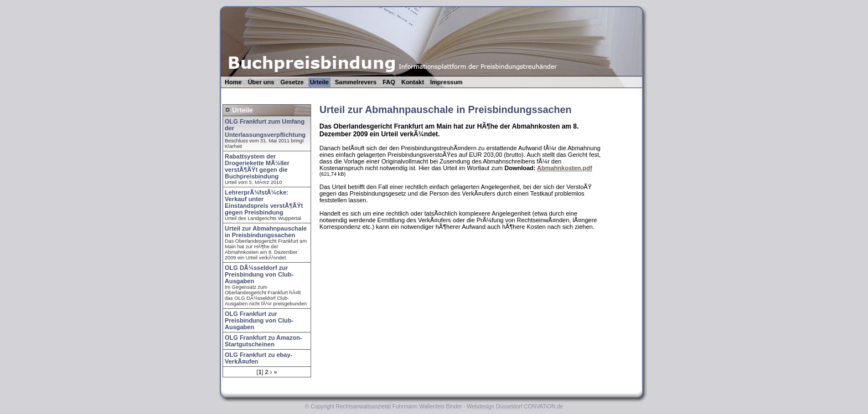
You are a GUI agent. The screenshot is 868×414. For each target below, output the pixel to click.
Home (233, 82)
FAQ (389, 82)
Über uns (261, 82)
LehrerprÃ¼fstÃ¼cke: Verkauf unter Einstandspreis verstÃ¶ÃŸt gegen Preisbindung (264, 202)
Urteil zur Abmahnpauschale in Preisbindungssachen (266, 232)
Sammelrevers (356, 82)
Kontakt (413, 82)
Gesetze (292, 82)
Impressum (446, 82)
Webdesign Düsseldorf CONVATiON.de (515, 407)
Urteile (319, 82)
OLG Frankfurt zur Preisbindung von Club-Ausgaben (259, 320)
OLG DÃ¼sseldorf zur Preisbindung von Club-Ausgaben (259, 274)
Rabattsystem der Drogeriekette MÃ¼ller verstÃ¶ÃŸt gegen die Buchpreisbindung (257, 166)
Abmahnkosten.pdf (565, 168)
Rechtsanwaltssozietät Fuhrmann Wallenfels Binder (399, 407)
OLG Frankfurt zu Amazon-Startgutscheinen (263, 341)
